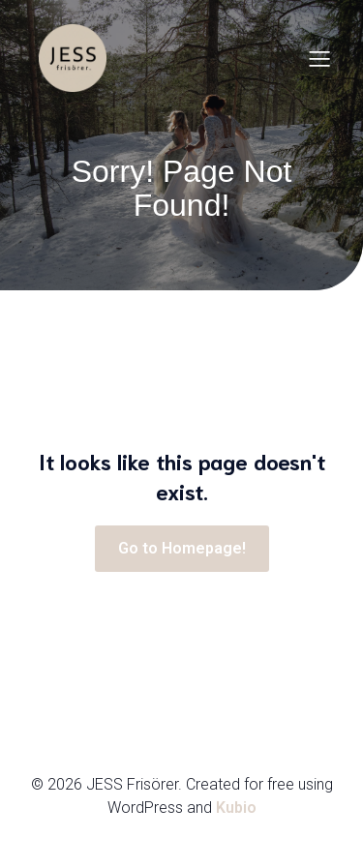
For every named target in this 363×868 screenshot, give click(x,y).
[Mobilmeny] (319, 58)
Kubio (236, 808)
